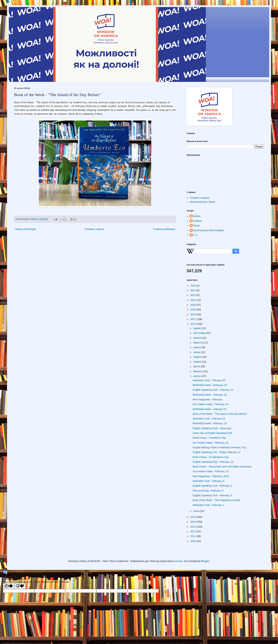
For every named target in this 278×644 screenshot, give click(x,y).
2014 (193, 522)
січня (196, 511)
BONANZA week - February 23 (209, 409)
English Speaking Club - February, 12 (213, 462)
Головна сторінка (94, 229)
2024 (193, 286)
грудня (197, 328)
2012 (193, 531)
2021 (193, 300)
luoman (179, 561)
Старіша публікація (164, 229)
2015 (193, 517)
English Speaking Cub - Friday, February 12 (217, 452)
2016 (193, 324)
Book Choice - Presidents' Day (209, 438)
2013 (193, 527)
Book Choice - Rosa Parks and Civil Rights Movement (222, 467)
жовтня (198, 338)
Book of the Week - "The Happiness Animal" (217, 500)
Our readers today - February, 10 (211, 471)
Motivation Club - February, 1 (208, 505)
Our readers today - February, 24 (211, 404)
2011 (193, 536)
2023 (193, 290)
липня (197, 352)
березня (198, 371)
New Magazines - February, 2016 (211, 476)
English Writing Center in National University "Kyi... (220, 447)
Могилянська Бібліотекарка (209, 230)
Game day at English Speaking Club (212, 433)
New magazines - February (207, 399)
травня (198, 362)
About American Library (203, 202)
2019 (193, 310)
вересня (198, 343)
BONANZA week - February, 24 (210, 395)
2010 (193, 541)
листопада (200, 333)
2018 (193, 314)
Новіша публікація (25, 229)
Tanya (196, 226)
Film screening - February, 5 (208, 491)
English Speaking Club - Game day (212, 428)
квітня (197, 366)
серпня (198, 347)
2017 (193, 319)
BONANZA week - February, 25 (210, 385)
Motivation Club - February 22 (209, 419)
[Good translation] (9, 586)
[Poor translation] (20, 586)
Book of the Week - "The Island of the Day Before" (220, 414)
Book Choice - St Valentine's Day (211, 457)
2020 (193, 305)
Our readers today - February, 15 (211, 443)
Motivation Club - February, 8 (208, 481)
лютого (198, 376)
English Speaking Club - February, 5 (212, 486)
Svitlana (198, 221)
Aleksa (197, 216)
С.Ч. (196, 235)
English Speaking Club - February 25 (213, 390)
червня (198, 357)
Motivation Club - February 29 (209, 380)
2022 (193, 295)
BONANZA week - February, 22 (210, 423)
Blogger (205, 561)
